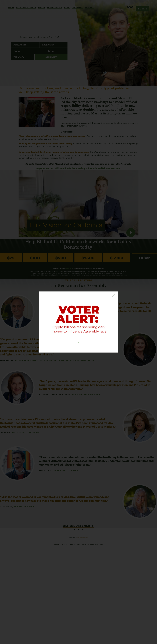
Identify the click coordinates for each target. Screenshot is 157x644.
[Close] (113, 294)
